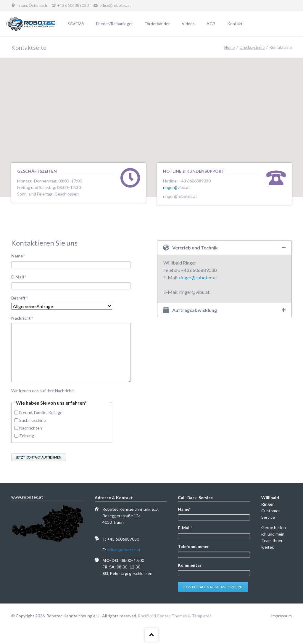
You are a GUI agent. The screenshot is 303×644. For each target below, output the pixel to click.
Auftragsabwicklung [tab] (195, 310)
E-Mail (21, 277)
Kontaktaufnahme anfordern (213, 589)
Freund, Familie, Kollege (41, 412)
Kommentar (190, 567)
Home (229, 47)
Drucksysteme (252, 47)
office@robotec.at (124, 550)
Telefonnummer (193, 548)
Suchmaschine (33, 420)
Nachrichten (31, 428)
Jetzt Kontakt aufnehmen (38, 457)
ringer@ (170, 187)
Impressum (281, 618)
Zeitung (27, 436)
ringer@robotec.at (198, 277)
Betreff (21, 298)
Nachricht (22, 318)
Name (21, 255)
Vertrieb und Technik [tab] (195, 247)
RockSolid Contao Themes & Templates (175, 618)
